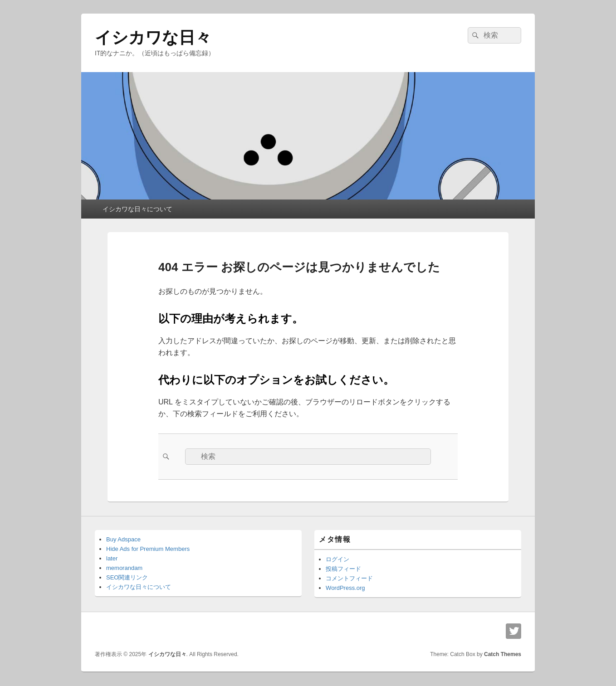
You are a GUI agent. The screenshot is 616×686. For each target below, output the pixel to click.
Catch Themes (503, 654)
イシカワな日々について (137, 209)
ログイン (337, 559)
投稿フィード (343, 569)
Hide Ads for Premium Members (148, 549)
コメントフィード (349, 578)
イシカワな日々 (153, 37)
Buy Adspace (123, 539)
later (112, 558)
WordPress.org (345, 588)
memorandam (124, 568)
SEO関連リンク (127, 577)
